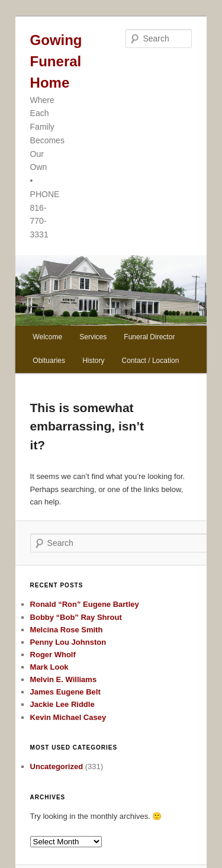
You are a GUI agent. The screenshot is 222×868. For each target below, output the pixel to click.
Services (93, 337)
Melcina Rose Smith (67, 630)
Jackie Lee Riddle (62, 704)
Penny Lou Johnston (68, 642)
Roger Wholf (53, 655)
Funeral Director (149, 337)
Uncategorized (57, 766)
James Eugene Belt (65, 692)
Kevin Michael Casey (68, 717)
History (93, 361)
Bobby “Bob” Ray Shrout (76, 617)
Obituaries (49, 361)
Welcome (47, 337)
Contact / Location (151, 361)
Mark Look (49, 667)
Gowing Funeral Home (56, 61)
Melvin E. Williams (64, 679)
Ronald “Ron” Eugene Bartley (85, 604)
